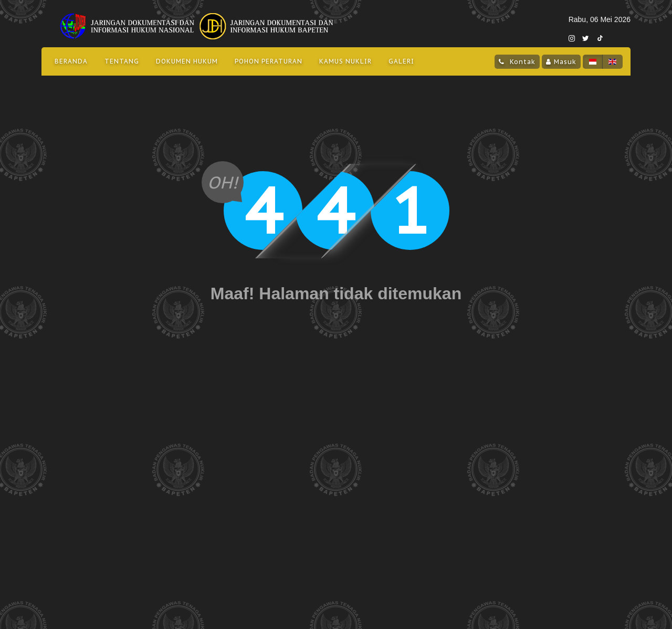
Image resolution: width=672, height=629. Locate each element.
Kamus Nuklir (345, 61)
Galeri (401, 61)
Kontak (521, 61)
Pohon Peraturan (269, 61)
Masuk (565, 61)
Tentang (122, 61)
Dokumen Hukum (187, 61)
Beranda (71, 61)
